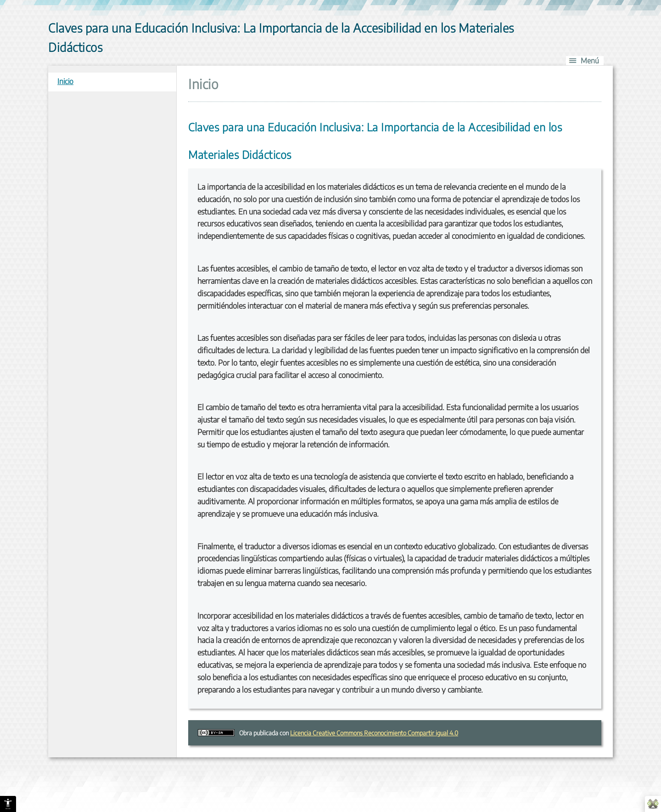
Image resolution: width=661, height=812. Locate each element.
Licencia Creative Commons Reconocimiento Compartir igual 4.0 (374, 733)
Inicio (65, 81)
